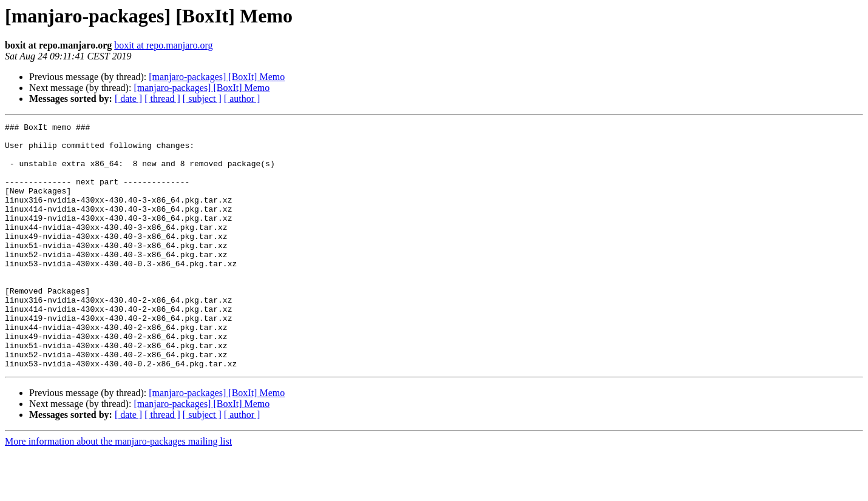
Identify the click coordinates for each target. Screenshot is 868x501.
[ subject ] (202, 99)
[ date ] (128, 99)
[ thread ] (162, 99)
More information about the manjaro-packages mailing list (118, 490)
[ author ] (242, 99)
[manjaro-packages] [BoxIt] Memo (217, 77)
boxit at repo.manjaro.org (163, 45)
